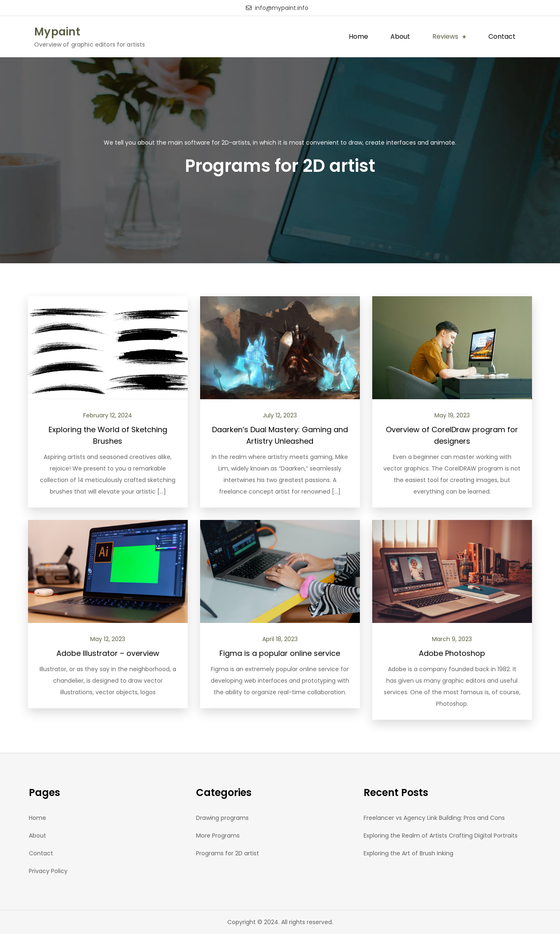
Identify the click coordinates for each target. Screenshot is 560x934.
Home (358, 36)
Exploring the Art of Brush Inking (408, 853)
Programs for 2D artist (227, 853)
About (400, 36)
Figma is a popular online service (280, 653)
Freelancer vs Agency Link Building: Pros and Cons (434, 818)
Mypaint (57, 32)
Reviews (445, 36)
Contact (502, 36)
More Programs (218, 836)
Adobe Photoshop (452, 653)
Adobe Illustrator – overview (108, 653)
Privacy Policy (48, 871)
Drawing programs (222, 818)
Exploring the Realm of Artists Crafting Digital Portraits (441, 836)
